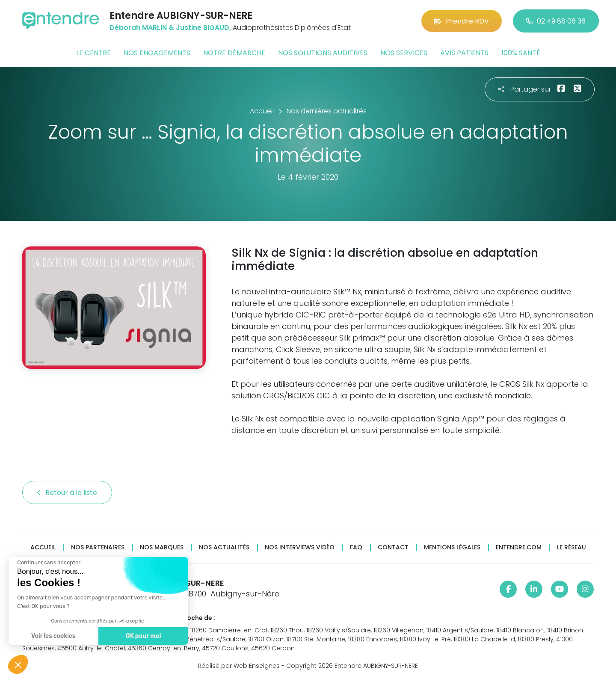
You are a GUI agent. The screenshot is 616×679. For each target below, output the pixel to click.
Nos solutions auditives (323, 53)
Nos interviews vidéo (300, 547)
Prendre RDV (462, 21)
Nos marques (162, 547)
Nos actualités (224, 547)
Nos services (404, 53)
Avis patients (464, 53)
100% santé (521, 53)
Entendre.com (519, 547)
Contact (393, 547)
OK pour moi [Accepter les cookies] (143, 636)
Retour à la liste (67, 493)
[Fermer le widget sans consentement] (48, 563)
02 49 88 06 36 (556, 21)
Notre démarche (234, 53)
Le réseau (572, 547)
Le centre (93, 53)
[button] (18, 664)
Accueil (43, 547)
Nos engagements (157, 53)
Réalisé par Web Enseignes (239, 666)
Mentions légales (452, 547)
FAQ (356, 547)
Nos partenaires (98, 547)
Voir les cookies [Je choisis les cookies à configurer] (53, 636)
